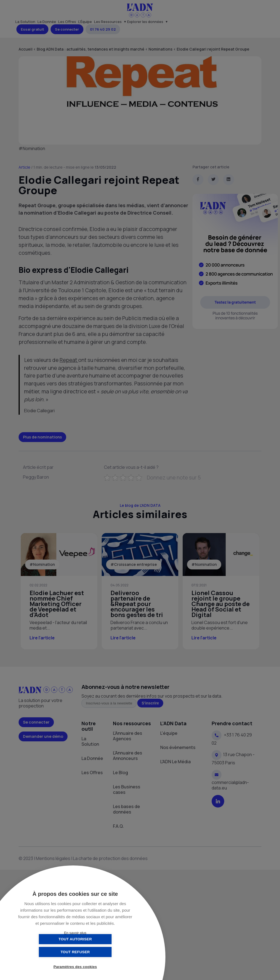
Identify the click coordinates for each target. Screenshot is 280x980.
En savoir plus (75, 933)
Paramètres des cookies (75, 967)
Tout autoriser (48, 952)
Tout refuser (102, 952)
